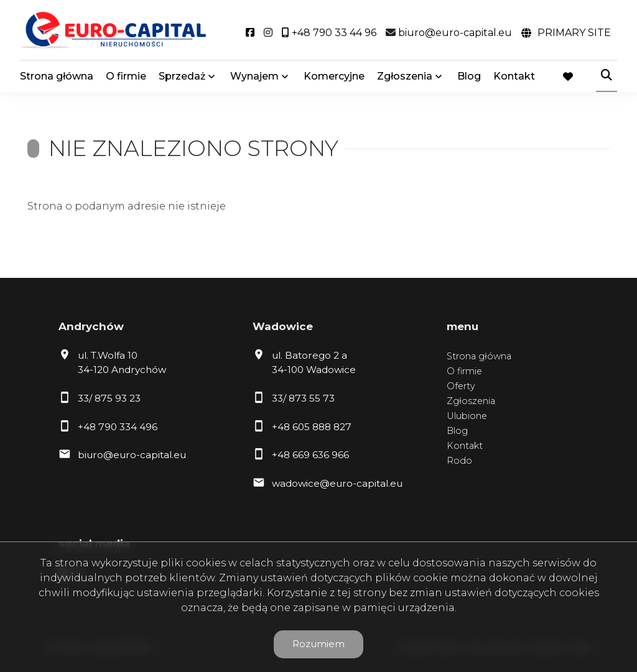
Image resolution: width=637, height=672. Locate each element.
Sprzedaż (182, 76)
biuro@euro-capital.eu (132, 455)
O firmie (126, 76)
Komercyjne (334, 76)
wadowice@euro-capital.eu (337, 483)
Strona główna (57, 76)
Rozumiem (318, 644)
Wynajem (254, 76)
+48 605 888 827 (312, 427)
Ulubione (467, 416)
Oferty (461, 386)
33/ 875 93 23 (109, 398)
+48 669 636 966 (310, 455)
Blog (469, 76)
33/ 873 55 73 (303, 398)
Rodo (459, 461)
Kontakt (514, 76)
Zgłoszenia (405, 76)
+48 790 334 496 (118, 427)
